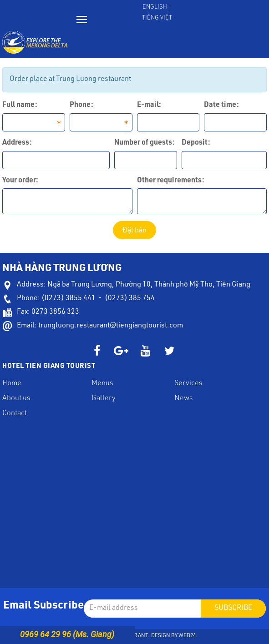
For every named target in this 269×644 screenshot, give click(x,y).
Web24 (187, 636)
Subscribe (233, 609)
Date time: (221, 106)
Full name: (20, 106)
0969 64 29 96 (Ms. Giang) (67, 634)
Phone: (81, 106)
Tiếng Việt (157, 18)
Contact (15, 414)
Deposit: (196, 143)
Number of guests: (145, 143)
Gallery (104, 399)
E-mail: (149, 106)
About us (16, 399)
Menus (102, 384)
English (155, 8)
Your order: (20, 181)
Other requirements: (171, 181)
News (183, 399)
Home (12, 384)
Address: (17, 143)
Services (188, 384)
